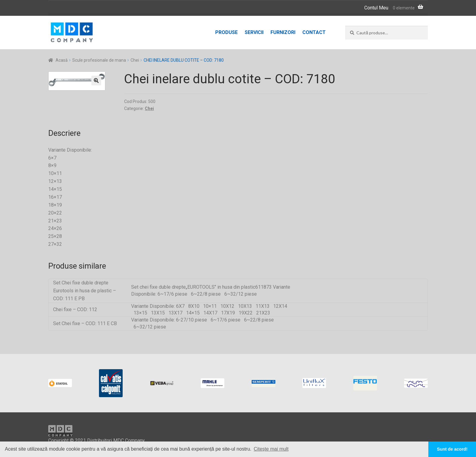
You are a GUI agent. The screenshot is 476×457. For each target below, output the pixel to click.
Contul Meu (376, 8)
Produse (226, 32)
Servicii (254, 32)
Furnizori (283, 32)
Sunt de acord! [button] (452, 449)
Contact (314, 32)
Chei (135, 60)
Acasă (62, 60)
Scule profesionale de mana (99, 60)
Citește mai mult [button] (271, 449)
